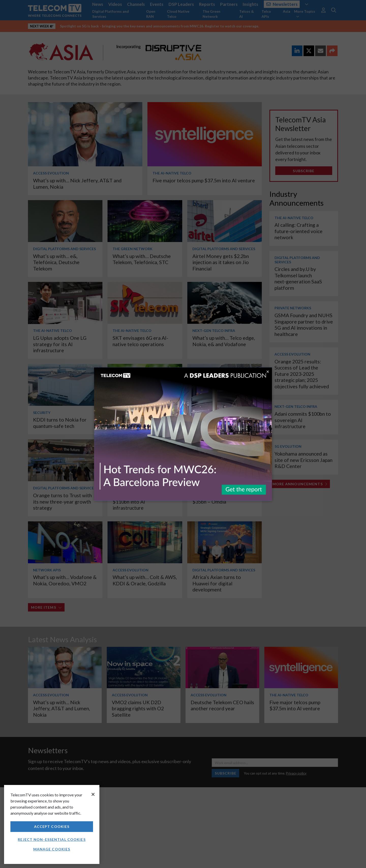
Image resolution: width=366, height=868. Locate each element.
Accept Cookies (52, 826)
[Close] (93, 794)
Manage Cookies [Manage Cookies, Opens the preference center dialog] (52, 849)
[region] (52, 824)
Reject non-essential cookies (52, 839)
